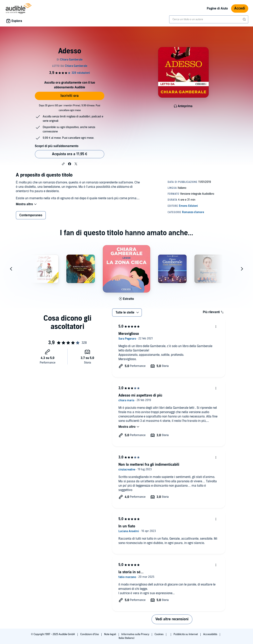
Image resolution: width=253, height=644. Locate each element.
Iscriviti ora (70, 96)
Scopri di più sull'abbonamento (57, 146)
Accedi (240, 8)
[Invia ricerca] (245, 19)
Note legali (110, 634)
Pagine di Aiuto (217, 8)
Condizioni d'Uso (90, 634)
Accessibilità (211, 634)
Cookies (159, 634)
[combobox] (209, 19)
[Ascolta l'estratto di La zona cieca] (126, 299)
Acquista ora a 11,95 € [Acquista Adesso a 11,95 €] (70, 154)
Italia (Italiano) (126, 638)
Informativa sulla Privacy (136, 634)
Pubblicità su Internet (186, 634)
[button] (63, 164)
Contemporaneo (31, 215)
